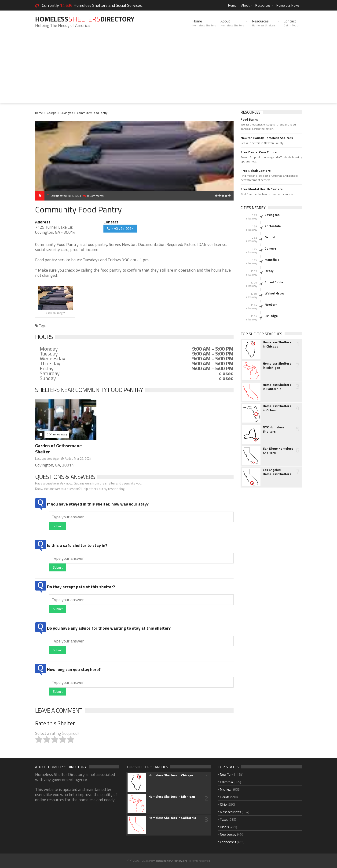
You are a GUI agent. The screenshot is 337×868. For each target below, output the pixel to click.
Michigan (226, 789)
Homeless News (288, 5)
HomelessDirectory (85, 19)
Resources (263, 5)
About (245, 5)
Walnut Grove (275, 293)
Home (232, 5)
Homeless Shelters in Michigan (277, 366)
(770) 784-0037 (120, 228)
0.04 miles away (57, 434)
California (226, 782)
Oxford (270, 237)
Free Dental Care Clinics (259, 152)
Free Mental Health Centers (262, 189)
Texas (224, 819)
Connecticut (228, 842)
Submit (58, 526)
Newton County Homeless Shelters (267, 138)
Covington (67, 113)
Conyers (271, 248)
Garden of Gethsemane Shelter (58, 449)
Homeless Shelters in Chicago (277, 344)
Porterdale (273, 226)
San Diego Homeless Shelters (278, 451)
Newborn (271, 305)
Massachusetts (231, 812)
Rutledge (271, 316)
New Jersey (228, 834)
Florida (225, 797)
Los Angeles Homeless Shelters (277, 472)
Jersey (269, 271)
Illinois (224, 827)
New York (227, 774)
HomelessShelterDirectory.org (168, 861)
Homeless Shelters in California (277, 387)
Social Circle (274, 282)
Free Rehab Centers (256, 171)
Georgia (52, 113)
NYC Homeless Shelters (274, 429)
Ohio (223, 804)
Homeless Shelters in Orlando (277, 408)
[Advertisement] (168, 71)
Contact (292, 23)
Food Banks (249, 119)
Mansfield (272, 260)
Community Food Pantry (92, 113)
